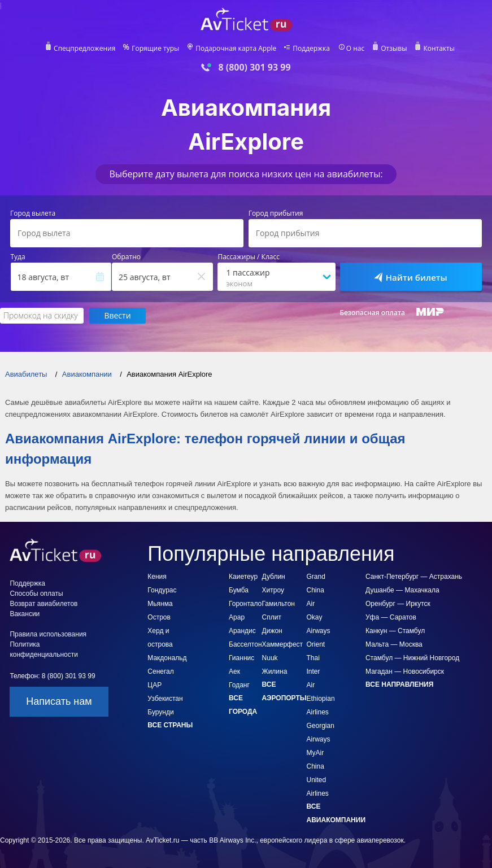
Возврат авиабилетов (43, 604)
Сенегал (160, 671)
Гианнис (241, 658)
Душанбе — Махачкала (402, 590)
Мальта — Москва (394, 644)
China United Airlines (318, 780)
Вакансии (25, 614)
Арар (237, 617)
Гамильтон (278, 604)
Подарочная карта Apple (236, 49)
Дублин (274, 577)
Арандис (242, 631)
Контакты (439, 49)
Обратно (126, 257)
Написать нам (59, 701)
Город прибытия (276, 213)
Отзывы (394, 49)
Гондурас (162, 590)
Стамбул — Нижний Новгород (412, 658)
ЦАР (154, 685)
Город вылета (33, 213)
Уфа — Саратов (391, 617)
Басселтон (245, 644)
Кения (157, 577)
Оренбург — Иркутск (398, 604)
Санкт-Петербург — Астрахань (414, 577)
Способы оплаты (36, 594)
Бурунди (160, 712)
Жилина (275, 671)
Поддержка (311, 49)
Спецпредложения (84, 49)
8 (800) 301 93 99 (254, 67)
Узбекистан (165, 699)
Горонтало (245, 604)
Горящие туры (155, 49)
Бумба (239, 590)
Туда (18, 257)
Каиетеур (243, 577)
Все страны (170, 725)
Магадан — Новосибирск (405, 671)
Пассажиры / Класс (249, 257)
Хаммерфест (283, 644)
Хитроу (273, 590)
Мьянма (160, 604)
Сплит (272, 617)
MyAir (315, 753)
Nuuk (270, 658)
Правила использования (48, 634)
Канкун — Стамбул (395, 631)
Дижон (272, 631)
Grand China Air (316, 590)
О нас (355, 49)
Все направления (399, 684)
